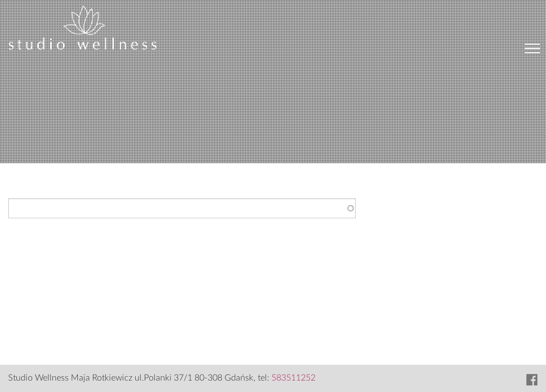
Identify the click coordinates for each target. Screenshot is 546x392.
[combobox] (182, 208)
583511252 (293, 378)
